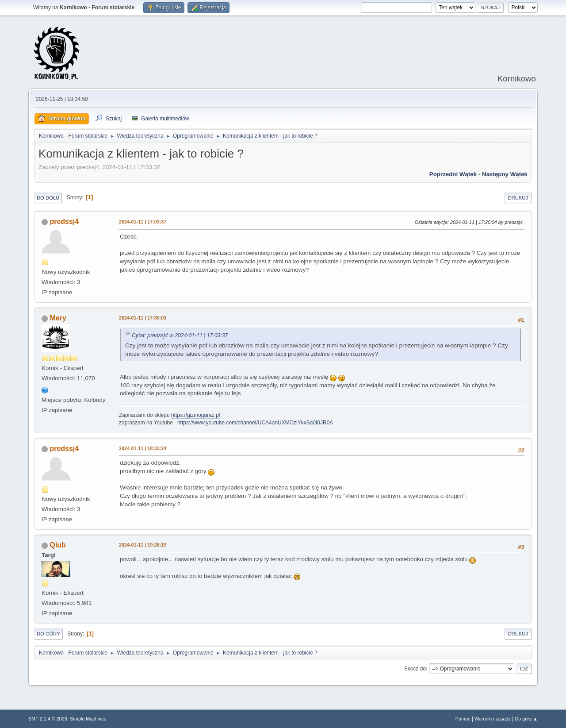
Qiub (57, 545)
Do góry (48, 634)
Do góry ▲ (526, 719)
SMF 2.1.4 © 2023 (48, 719)
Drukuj (518, 198)
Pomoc (463, 719)
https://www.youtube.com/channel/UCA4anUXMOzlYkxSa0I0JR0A (255, 423)
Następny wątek (505, 174)
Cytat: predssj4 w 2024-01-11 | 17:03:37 (180, 335)
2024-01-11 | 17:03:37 (143, 222)
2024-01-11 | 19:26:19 (143, 545)
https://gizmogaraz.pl (196, 415)
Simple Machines (88, 719)
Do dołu (48, 198)
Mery (58, 318)
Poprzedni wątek (453, 174)
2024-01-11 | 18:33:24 (143, 448)
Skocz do (415, 668)
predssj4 (64, 221)
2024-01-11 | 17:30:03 (143, 318)
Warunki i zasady (493, 719)
